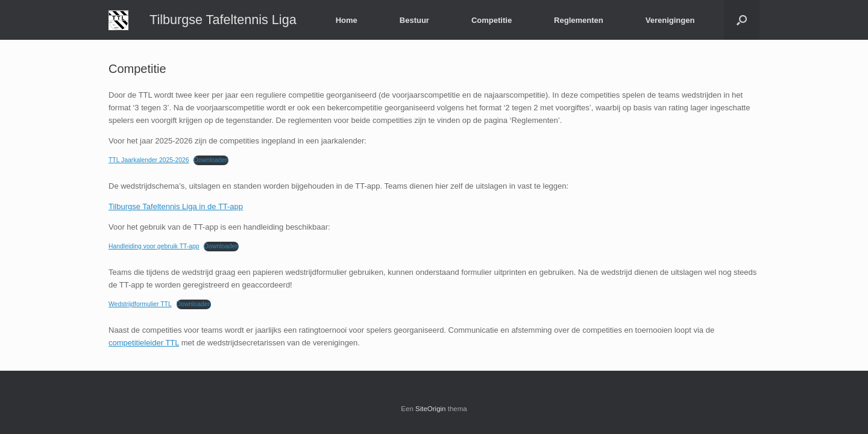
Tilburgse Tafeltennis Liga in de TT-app (176, 206)
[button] (742, 20)
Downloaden (211, 160)
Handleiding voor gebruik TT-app (154, 246)
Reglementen (579, 20)
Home (347, 20)
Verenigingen (670, 20)
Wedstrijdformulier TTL (140, 304)
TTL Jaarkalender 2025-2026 (149, 160)
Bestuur (414, 20)
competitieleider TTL (144, 343)
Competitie (492, 20)
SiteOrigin (431, 409)
